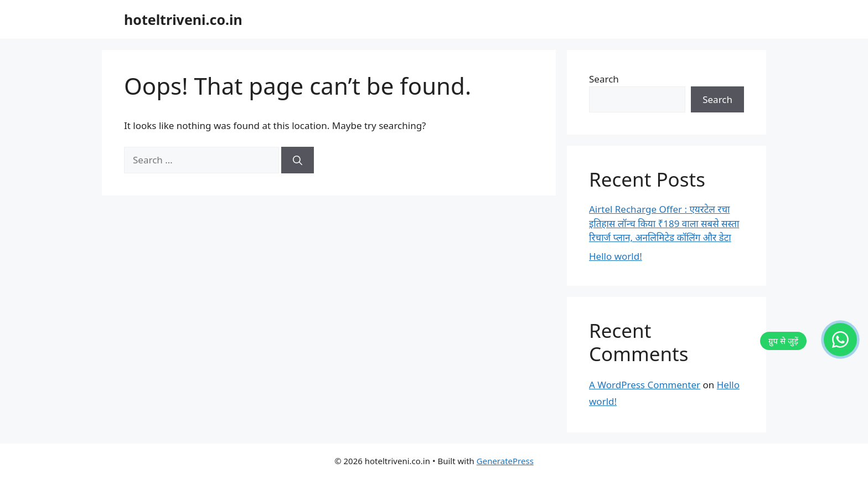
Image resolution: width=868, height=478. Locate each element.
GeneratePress (505, 461)
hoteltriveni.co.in (183, 19)
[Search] (298, 160)
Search (604, 79)
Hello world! (616, 256)
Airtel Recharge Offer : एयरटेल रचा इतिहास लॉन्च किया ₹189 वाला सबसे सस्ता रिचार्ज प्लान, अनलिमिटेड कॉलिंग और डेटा (664, 223)
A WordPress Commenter (645, 385)
